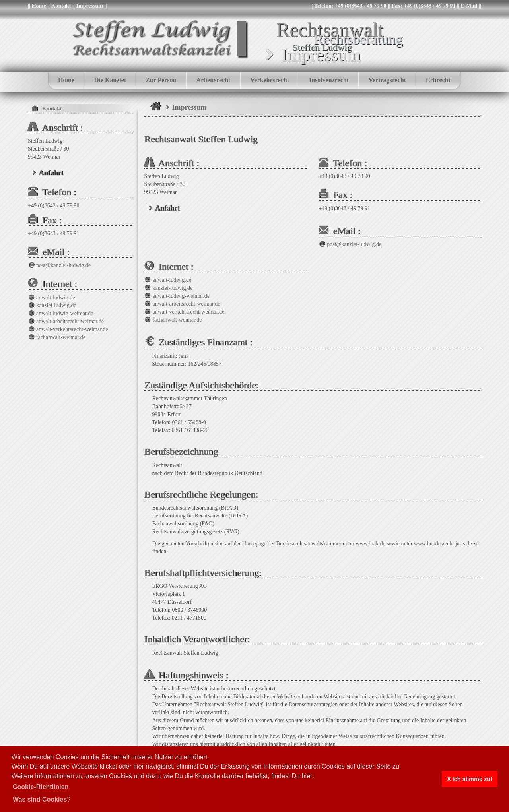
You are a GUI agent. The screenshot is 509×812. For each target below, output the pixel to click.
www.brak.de (370, 544)
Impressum (90, 6)
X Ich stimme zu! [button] (470, 779)
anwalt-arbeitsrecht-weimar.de (182, 304)
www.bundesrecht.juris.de (443, 544)
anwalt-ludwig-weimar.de (177, 296)
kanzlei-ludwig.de (169, 288)
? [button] (42, 799)
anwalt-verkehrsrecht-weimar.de (185, 312)
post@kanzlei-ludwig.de (350, 244)
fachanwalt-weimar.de (173, 320)
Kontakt (61, 6)
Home (39, 6)
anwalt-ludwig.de (168, 280)
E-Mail (469, 6)
